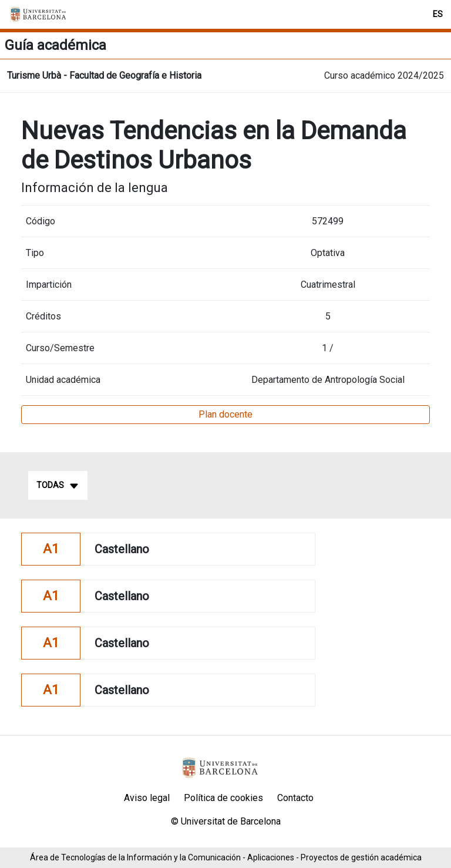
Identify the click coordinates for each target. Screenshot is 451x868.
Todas (58, 486)
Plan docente (225, 414)
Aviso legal (147, 798)
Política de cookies (223, 798)
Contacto (295, 798)
